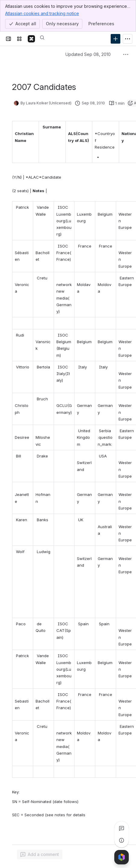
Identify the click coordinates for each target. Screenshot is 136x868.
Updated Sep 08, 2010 (88, 54)
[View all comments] (122, 828)
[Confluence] (31, 39)
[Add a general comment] (40, 854)
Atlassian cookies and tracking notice (42, 13)
